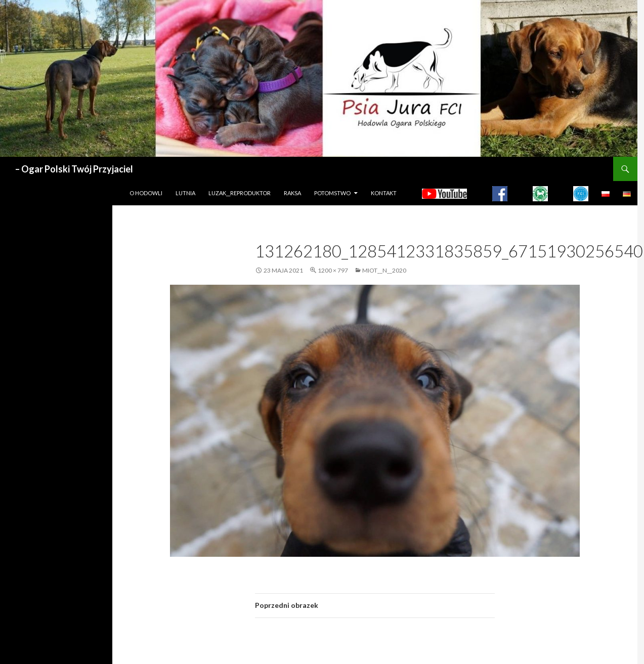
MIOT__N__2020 (384, 270)
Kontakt (384, 193)
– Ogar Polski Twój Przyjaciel (74, 169)
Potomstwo (332, 193)
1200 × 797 (333, 270)
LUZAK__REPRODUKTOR (240, 193)
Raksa (292, 193)
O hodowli (146, 193)
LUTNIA (185, 193)
